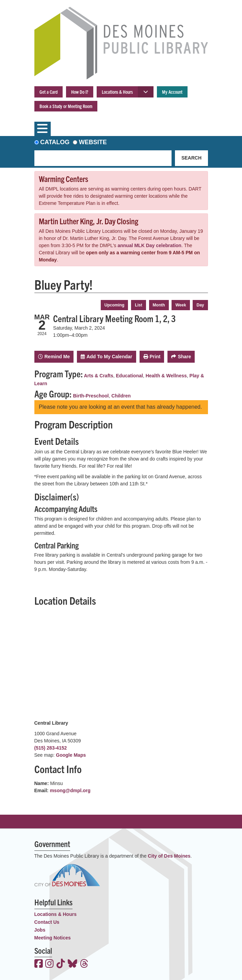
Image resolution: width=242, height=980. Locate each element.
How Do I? (80, 92)
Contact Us (47, 922)
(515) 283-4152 (51, 748)
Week (181, 305)
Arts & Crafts (98, 376)
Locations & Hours (117, 92)
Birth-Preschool (91, 396)
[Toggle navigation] (43, 129)
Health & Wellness (166, 376)
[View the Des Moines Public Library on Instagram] (50, 964)
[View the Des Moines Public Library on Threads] (84, 964)
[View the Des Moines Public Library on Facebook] (39, 964)
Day (200, 305)
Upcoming (115, 305)
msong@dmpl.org (70, 790)
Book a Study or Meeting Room (66, 106)
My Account (172, 92)
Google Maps (71, 755)
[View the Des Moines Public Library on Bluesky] (72, 964)
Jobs (40, 930)
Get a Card (49, 92)
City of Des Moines (169, 856)
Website (93, 142)
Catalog (55, 142)
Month (159, 305)
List (138, 305)
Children (121, 396)
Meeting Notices (53, 938)
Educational (130, 376)
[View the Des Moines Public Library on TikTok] (61, 964)
